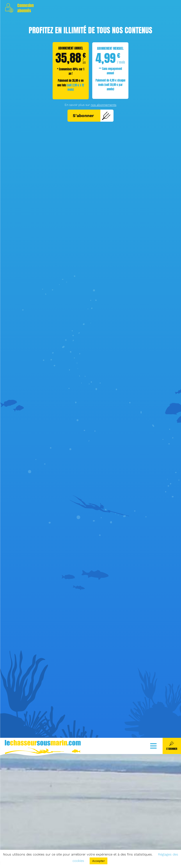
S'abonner (92, 116)
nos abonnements (104, 105)
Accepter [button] (98, 861)
